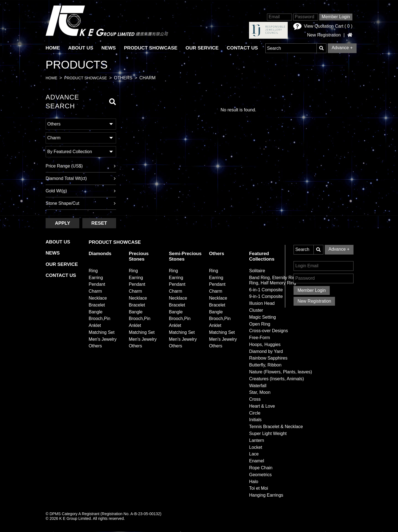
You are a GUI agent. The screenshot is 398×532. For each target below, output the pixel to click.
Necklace (98, 298)
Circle (255, 413)
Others (95, 346)
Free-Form (260, 338)
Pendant (97, 285)
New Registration (324, 35)
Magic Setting (262, 317)
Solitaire (257, 271)
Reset (99, 223)
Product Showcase (152, 48)
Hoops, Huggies (265, 344)
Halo (254, 482)
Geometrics (260, 475)
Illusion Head (262, 303)
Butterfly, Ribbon (265, 365)
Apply (63, 223)
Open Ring (260, 324)
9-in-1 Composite (266, 297)
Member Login (336, 17)
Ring (93, 271)
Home (51, 78)
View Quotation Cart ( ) (323, 26)
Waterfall (258, 386)
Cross (255, 399)
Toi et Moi (258, 488)
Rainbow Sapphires (268, 358)
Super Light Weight (268, 433)
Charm (95, 291)
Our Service (204, 48)
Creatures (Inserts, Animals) (276, 379)
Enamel (256, 461)
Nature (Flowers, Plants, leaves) (281, 372)
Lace (254, 454)
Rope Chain (261, 468)
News (110, 48)
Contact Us (245, 48)
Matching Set (102, 332)
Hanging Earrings (266, 495)
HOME (53, 48)
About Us (81, 48)
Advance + (342, 48)
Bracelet (97, 305)
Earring (96, 278)
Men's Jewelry (103, 339)
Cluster (256, 310)
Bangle (96, 312)
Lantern (256, 440)
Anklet (95, 325)
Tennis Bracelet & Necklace (276, 427)
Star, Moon (260, 393)
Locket (256, 447)
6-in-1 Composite (266, 290)
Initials (255, 420)
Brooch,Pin (99, 319)
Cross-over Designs (268, 331)
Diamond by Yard (266, 351)
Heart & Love (262, 406)
